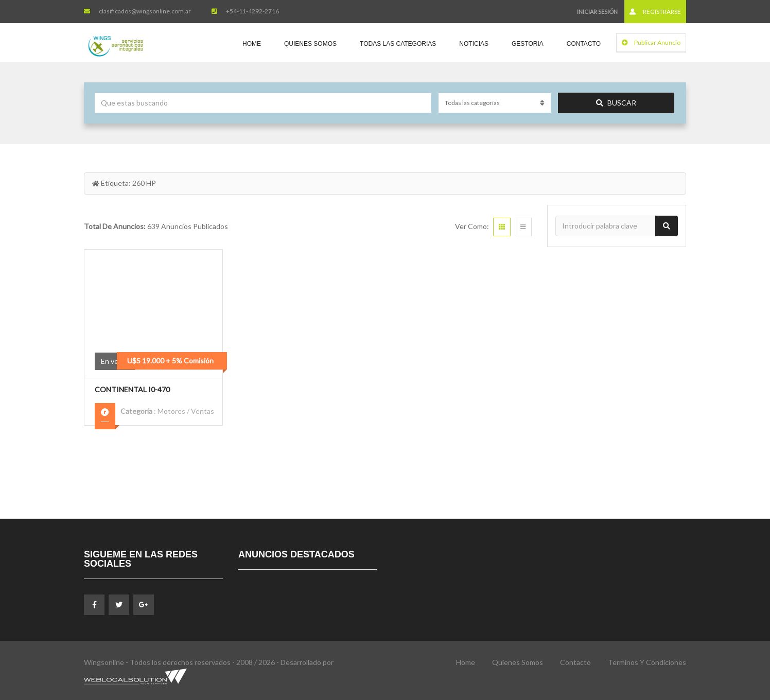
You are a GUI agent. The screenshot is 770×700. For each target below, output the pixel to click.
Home (252, 44)
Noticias (474, 44)
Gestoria (528, 44)
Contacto (584, 44)
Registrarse (655, 12)
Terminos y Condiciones (647, 662)
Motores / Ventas (186, 411)
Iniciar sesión (597, 12)
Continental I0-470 (132, 389)
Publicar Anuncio (651, 42)
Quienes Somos (310, 44)
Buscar (616, 103)
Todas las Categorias (398, 44)
